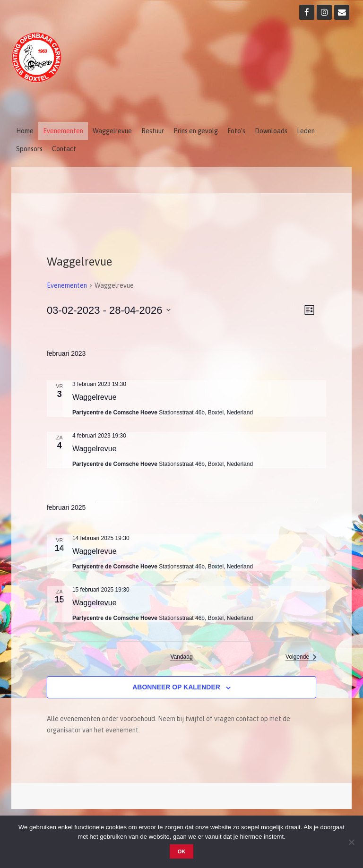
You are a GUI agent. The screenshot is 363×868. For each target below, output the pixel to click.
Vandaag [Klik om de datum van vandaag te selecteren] (181, 657)
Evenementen (63, 131)
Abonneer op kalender (176, 687)
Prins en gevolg (196, 131)
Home (25, 131)
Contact (64, 149)
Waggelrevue (112, 131)
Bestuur (153, 131)
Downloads (271, 131)
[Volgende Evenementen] (301, 657)
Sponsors (29, 149)
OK (182, 851)
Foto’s (236, 131)
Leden (306, 131)
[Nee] (351, 842)
